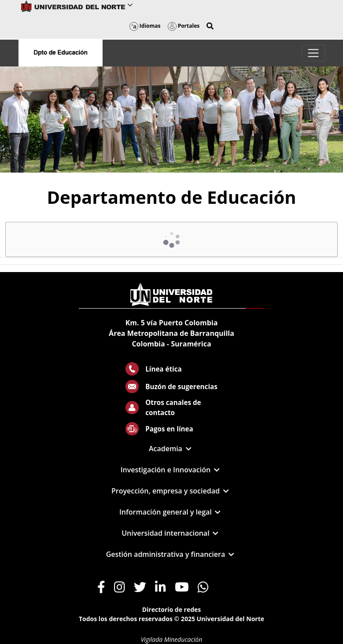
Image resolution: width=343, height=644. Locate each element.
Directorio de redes (172, 609)
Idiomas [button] (145, 26)
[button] (210, 26)
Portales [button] (184, 26)
